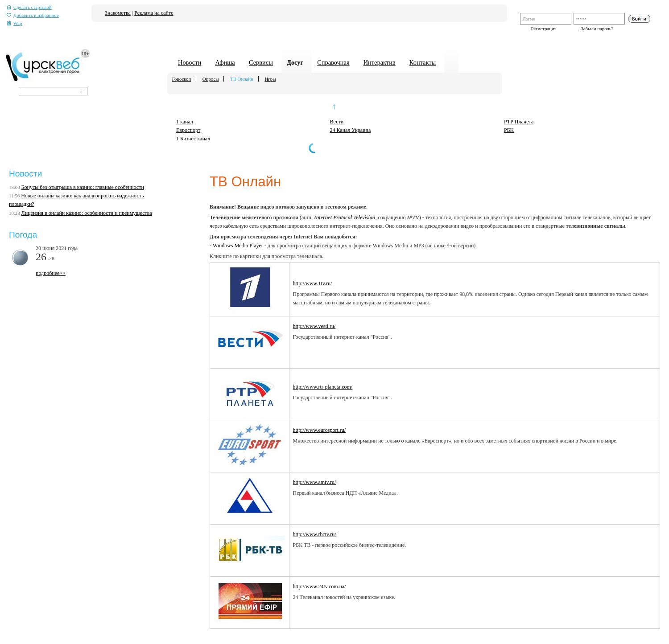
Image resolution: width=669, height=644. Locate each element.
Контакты (423, 62)
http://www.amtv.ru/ (314, 482)
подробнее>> (51, 273)
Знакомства (118, 13)
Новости (190, 62)
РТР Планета (519, 122)
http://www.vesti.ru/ (314, 326)
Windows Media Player (238, 246)
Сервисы (261, 62)
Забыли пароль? (597, 29)
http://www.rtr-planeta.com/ (323, 387)
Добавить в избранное (33, 15)
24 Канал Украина (351, 130)
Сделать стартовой (29, 7)
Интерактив (380, 62)
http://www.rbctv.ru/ (315, 534)
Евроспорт (188, 130)
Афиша (225, 62)
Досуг (295, 62)
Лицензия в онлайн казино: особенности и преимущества (87, 213)
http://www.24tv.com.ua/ (320, 587)
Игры (270, 79)
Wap (14, 23)
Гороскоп (182, 79)
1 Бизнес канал (193, 139)
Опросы (211, 79)
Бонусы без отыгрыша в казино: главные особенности (83, 187)
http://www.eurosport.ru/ (320, 430)
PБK (509, 130)
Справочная (333, 62)
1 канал (185, 122)
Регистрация (543, 29)
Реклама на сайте (154, 13)
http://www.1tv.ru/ (313, 283)
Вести (337, 122)
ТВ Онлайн (242, 79)
